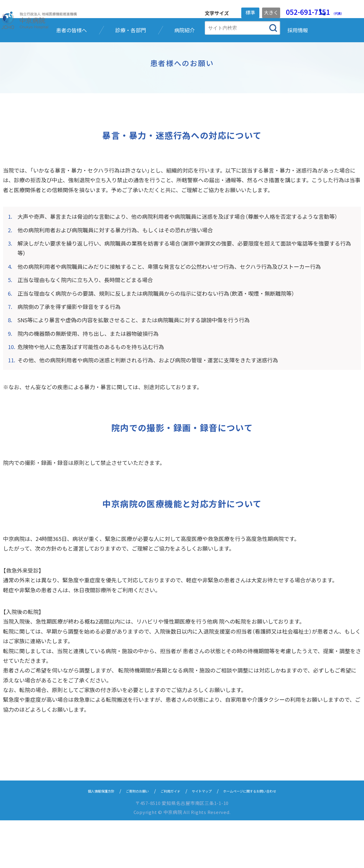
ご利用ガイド (166, 838)
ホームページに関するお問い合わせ (266, 838)
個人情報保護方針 (80, 838)
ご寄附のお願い (125, 838)
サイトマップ (205, 838)
